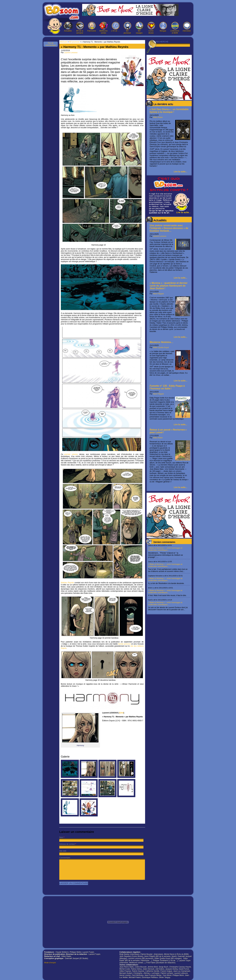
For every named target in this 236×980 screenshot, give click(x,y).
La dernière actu (163, 104)
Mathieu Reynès (102, 526)
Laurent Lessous (160, 236)
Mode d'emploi (50, 963)
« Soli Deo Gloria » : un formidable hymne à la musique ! (169, 111)
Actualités (68, 27)
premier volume (71, 454)
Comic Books (151, 28)
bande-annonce (124, 644)
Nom (61, 837)
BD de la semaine (80, 28)
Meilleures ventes (104, 28)
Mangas (163, 27)
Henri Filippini (158, 294)
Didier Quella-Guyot (161, 348)
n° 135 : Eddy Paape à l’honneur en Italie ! (167, 387)
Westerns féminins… (161, 342)
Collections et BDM (175, 28)
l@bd (121, 713)
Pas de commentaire (51, 44)
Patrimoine (92, 27)
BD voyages (139, 28)
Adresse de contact (67, 844)
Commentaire (65, 858)
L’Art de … (115, 27)
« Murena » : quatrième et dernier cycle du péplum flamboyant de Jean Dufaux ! (169, 286)
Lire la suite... (181, 172)
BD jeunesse (127, 28)
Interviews (187, 27)
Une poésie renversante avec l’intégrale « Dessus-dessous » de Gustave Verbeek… (169, 228)
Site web (63, 851)
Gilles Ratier (158, 117)
